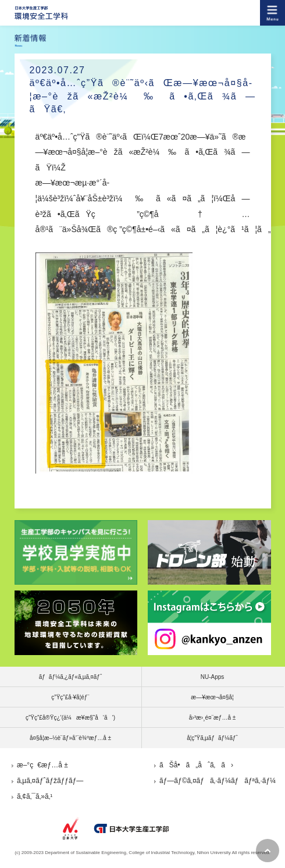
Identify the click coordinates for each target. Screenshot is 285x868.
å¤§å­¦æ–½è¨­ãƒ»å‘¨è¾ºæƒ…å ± (70, 738)
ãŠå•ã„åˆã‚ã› (196, 765)
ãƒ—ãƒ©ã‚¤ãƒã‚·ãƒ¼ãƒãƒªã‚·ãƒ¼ (218, 781)
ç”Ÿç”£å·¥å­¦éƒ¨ (70, 697)
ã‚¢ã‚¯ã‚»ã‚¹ (35, 796)
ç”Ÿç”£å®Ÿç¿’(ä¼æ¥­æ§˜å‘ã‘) (70, 718)
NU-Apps (213, 677)
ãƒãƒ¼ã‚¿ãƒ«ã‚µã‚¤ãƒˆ (71, 677)
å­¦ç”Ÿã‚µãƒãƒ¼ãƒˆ (212, 738)
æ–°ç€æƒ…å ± (42, 765)
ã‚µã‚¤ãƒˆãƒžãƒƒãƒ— (50, 781)
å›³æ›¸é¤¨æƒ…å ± (213, 718)
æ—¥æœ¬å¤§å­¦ (212, 697)
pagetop (268, 851)
